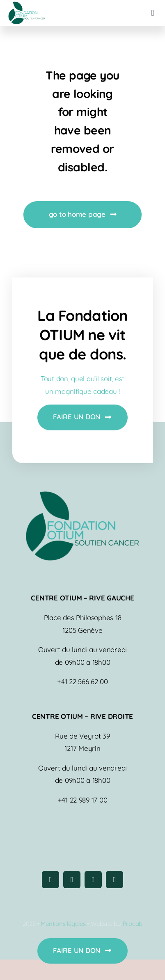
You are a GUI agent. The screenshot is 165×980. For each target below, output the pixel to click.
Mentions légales (63, 924)
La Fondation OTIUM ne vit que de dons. (82, 335)
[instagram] (72, 880)
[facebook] (50, 880)
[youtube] (93, 880)
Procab (133, 924)
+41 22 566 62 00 (82, 681)
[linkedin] (115, 880)
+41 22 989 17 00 (83, 800)
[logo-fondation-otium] (27, 5)
